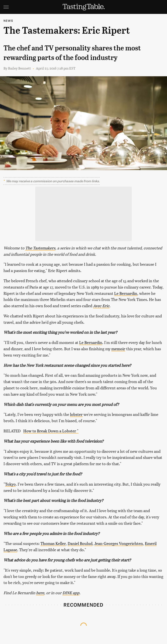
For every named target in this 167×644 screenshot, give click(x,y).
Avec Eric (101, 306)
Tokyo (10, 484)
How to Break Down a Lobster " (51, 431)
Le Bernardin (126, 293)
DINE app (71, 593)
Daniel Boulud (80, 543)
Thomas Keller (53, 543)
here (40, 593)
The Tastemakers (40, 248)
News (8, 21)
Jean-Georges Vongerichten (119, 543)
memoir (118, 349)
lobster (76, 414)
